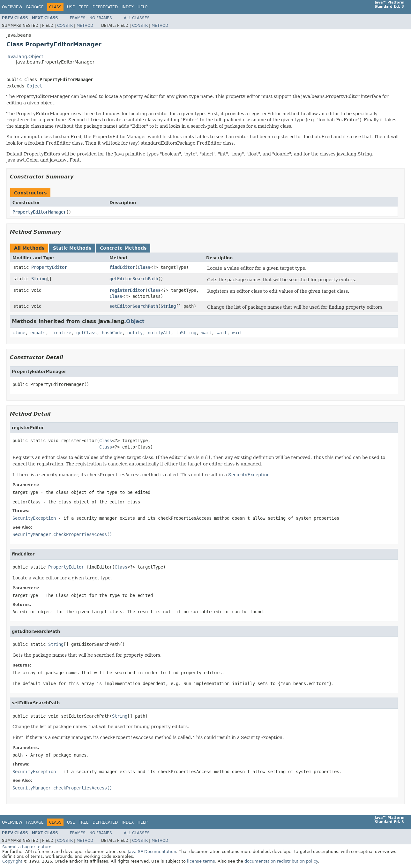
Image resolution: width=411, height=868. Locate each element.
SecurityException (249, 475)
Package (35, 7)
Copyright (12, 861)
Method (85, 26)
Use (71, 7)
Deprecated (105, 7)
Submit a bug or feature (27, 847)
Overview (12, 7)
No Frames (101, 18)
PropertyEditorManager (39, 212)
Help (142, 7)
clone (19, 333)
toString (186, 333)
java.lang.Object (25, 57)
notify (135, 333)
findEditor (122, 267)
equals (38, 333)
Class (144, 267)
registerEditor (127, 290)
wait (206, 333)
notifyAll (159, 333)
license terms (201, 861)
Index (128, 7)
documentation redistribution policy (281, 861)
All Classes (137, 18)
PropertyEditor (49, 267)
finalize (61, 333)
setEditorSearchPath (134, 306)
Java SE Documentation (152, 852)
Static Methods (72, 248)
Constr (65, 26)
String (39, 279)
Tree (84, 7)
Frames (78, 18)
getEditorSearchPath (134, 279)
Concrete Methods (123, 248)
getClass (86, 333)
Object (34, 86)
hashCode (112, 333)
